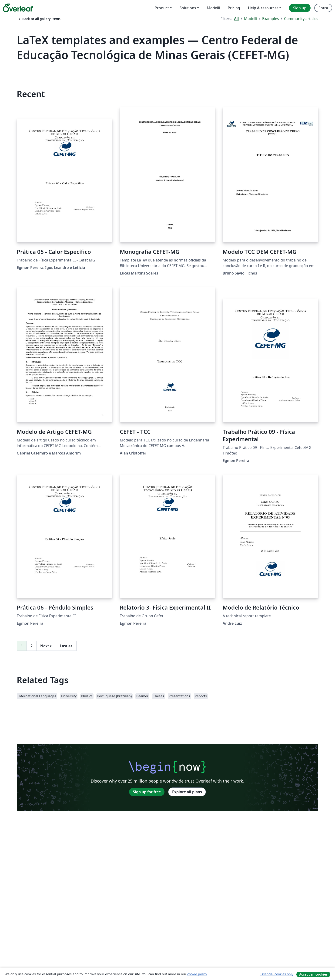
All (236, 19)
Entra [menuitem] (323, 8)
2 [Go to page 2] (32, 646)
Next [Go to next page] (46, 646)
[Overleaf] (18, 8)
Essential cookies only (276, 974)
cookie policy (197, 974)
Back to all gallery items (39, 19)
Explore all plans (187, 792)
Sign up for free (147, 792)
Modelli (251, 19)
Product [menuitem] (162, 8)
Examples (271, 19)
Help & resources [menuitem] (263, 8)
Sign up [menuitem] (300, 8)
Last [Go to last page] (66, 646)
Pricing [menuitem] (234, 8)
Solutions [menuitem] (188, 8)
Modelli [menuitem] (213, 8)
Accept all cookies (313, 974)
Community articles (301, 19)
